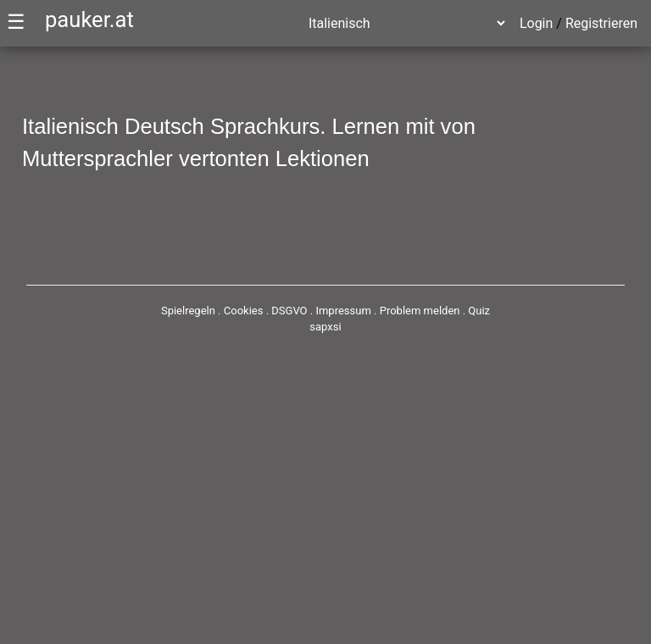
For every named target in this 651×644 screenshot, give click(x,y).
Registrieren (601, 23)
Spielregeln (188, 311)
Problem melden (421, 311)
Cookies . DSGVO (266, 311)
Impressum (343, 311)
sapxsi (325, 327)
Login (536, 23)
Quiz (479, 311)
